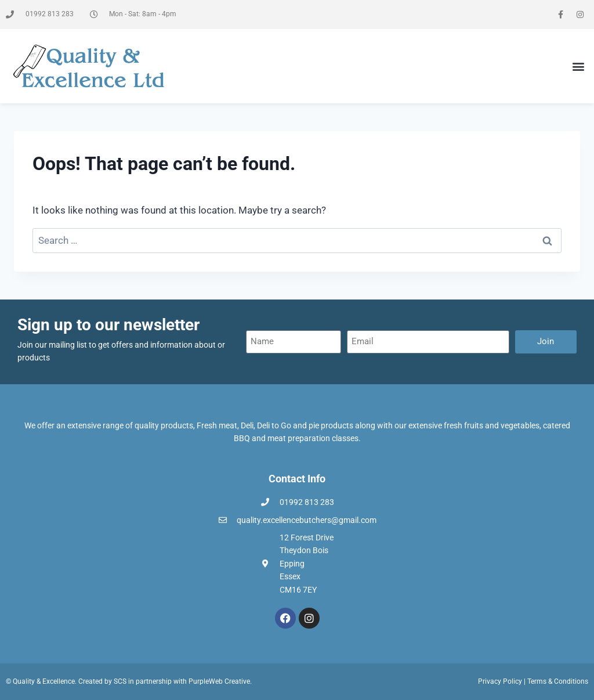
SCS (120, 681)
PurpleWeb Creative (219, 681)
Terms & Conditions (558, 681)
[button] (579, 66)
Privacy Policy (500, 681)
